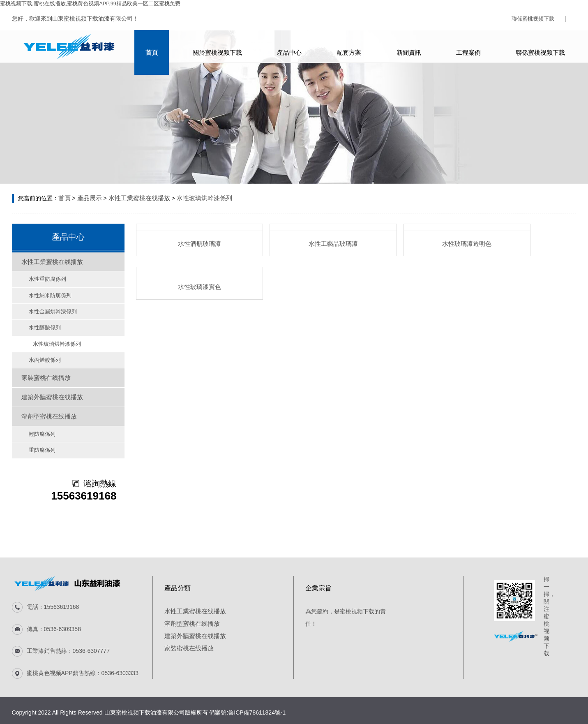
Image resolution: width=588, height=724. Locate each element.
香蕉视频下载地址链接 (378, 720)
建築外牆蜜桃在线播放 (49, 384)
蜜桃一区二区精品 (82, 720)
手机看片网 (454, 720)
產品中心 (288, 46)
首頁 (148, 46)
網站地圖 (12, 720)
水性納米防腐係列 (44, 291)
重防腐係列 (37, 433)
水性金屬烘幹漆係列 (46, 306)
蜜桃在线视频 (40, 720)
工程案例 (473, 46)
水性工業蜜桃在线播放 (135, 197)
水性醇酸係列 (39, 321)
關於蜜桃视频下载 (215, 46)
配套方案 (349, 46)
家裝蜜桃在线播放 (43, 368)
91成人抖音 (424, 720)
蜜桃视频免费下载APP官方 (141, 720)
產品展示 (88, 197)
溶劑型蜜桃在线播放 (46, 401)
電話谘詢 (12, 712)
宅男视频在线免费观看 (206, 720)
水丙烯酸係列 (39, 352)
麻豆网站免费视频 (325, 720)
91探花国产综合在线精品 (269, 720)
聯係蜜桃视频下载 (531, 19)
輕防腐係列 (37, 417)
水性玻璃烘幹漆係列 (196, 197)
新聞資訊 (411, 46)
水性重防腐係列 (42, 275)
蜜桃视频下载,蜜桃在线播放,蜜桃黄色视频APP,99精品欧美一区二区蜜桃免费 (97, 3)
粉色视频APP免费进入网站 (505, 720)
